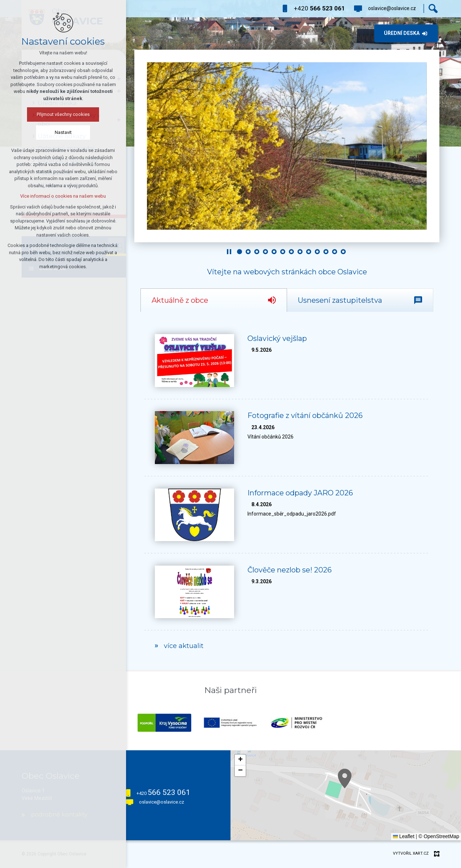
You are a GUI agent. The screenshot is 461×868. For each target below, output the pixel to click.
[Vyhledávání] (433, 8)
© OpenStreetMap (439, 836)
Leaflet (404, 836)
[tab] (214, 300)
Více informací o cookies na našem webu (63, 196)
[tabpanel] (287, 491)
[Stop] (229, 252)
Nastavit (63, 132)
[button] (403, 822)
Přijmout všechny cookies (63, 114)
